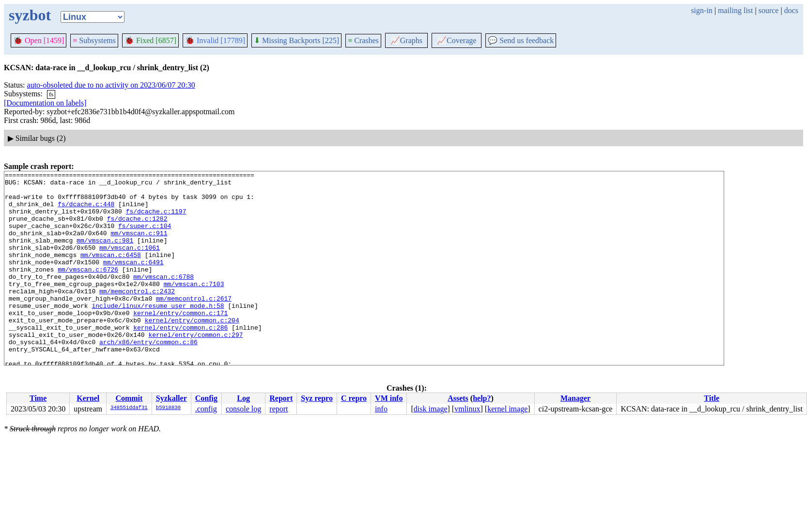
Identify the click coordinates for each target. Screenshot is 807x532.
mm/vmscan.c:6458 (111, 272)
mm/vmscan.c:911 (139, 246)
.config (206, 409)
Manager (575, 398)
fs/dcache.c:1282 (137, 228)
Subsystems (94, 40)
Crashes (363, 40)
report (279, 409)
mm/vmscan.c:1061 (130, 263)
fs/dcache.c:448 (86, 211)
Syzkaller (171, 398)
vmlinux (467, 409)
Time (38, 398)
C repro (354, 398)
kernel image (507, 409)
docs (791, 10)
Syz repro (317, 398)
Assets (458, 398)
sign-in (701, 10)
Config (206, 398)
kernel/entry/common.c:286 (180, 359)
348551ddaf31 (129, 408)
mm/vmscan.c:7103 (194, 307)
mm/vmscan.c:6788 (163, 298)
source (769, 10)
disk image (431, 409)
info (381, 409)
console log (243, 409)
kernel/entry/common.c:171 (180, 342)
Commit (129, 398)
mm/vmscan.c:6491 (133, 281)
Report (281, 398)
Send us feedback (521, 40)
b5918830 (168, 408)
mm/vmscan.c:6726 (88, 289)
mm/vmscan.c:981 (105, 255)
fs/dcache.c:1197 (156, 220)
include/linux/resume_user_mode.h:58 (158, 333)
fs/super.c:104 (145, 237)
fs (51, 94)
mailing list (735, 10)
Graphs (406, 40)
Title (712, 398)
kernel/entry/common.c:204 (192, 350)
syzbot (30, 15)
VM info (389, 398)
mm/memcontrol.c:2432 (137, 316)
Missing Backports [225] (296, 40)
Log (243, 398)
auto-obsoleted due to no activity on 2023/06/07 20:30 (111, 85)
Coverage (457, 40)
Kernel (88, 398)
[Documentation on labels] (45, 103)
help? (482, 398)
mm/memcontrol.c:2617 (194, 324)
